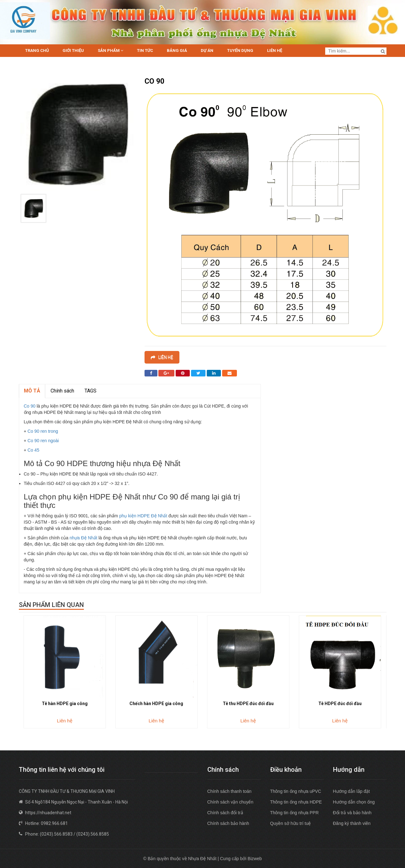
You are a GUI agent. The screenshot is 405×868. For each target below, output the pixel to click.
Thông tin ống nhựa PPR (295, 813)
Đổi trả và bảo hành (352, 813)
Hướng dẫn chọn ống (354, 802)
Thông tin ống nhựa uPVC (296, 791)
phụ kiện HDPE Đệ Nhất (143, 516)
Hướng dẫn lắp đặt (352, 791)
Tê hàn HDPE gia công (65, 704)
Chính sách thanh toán (230, 791)
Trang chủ (37, 50)
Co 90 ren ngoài (43, 441)
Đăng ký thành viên (352, 823)
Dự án (207, 50)
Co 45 (33, 450)
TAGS (90, 391)
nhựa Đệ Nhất (84, 538)
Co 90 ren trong (43, 431)
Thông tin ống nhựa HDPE (296, 802)
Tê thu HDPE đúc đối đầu (248, 704)
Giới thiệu (73, 50)
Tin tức (145, 50)
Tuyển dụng (240, 50)
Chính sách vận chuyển (230, 802)
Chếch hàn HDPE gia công (156, 704)
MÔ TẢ (32, 391)
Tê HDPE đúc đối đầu (340, 704)
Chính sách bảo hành (228, 823)
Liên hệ (275, 50)
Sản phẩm (110, 50)
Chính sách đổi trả (225, 813)
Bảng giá (177, 50)
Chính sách (62, 391)
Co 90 (30, 406)
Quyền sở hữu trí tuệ (291, 823)
